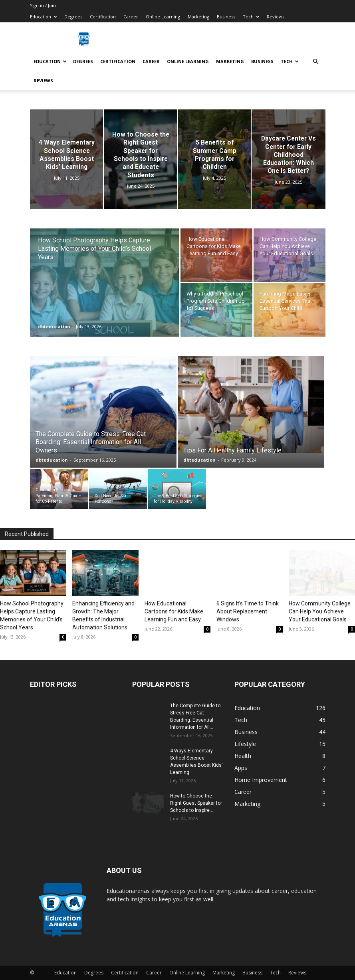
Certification (103, 17)
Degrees (73, 17)
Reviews (276, 17)
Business (226, 17)
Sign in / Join (43, 5)
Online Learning (163, 17)
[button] (316, 62)
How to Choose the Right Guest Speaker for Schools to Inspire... (196, 803)
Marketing (198, 17)
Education (43, 17)
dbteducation (54, 326)
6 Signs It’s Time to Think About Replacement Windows (248, 611)
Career (131, 17)
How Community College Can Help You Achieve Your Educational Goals (320, 611)
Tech (251, 17)
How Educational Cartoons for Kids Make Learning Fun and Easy (174, 611)
